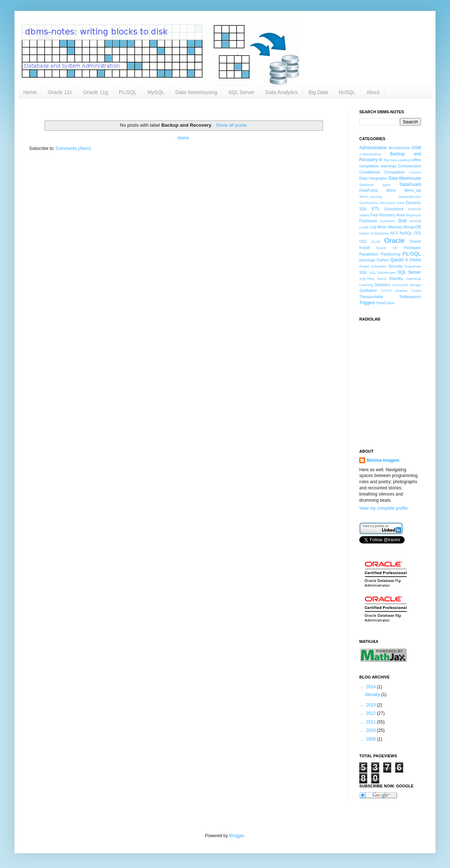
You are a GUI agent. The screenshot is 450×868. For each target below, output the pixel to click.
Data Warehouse (405, 178)
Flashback (368, 221)
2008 (372, 739)
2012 (372, 713)
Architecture (399, 148)
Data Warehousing (196, 92)
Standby (396, 278)
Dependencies (410, 197)
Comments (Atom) (73, 148)
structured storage (407, 285)
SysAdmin (368, 290)
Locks (364, 227)
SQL (363, 272)
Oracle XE (387, 248)
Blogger (236, 836)
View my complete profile (383, 508)
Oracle (395, 241)
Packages (412, 248)
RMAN (415, 260)
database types (375, 185)
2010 (372, 730)
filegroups (413, 215)
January (373, 694)
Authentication (370, 154)
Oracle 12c (60, 92)
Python (383, 260)
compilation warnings (378, 166)
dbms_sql (413, 190)
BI (381, 160)
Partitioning (390, 254)
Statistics (382, 285)
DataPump (369, 190)
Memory (395, 227)
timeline (402, 291)
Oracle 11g (95, 92)
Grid (402, 221)
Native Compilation (374, 233)
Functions (388, 221)
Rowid (364, 266)
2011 (372, 722)
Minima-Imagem (383, 460)
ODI (418, 233)
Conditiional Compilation (382, 172)
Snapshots (413, 266)
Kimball (415, 221)
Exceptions (394, 209)
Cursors (415, 172)
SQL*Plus (367, 279)
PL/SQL (128, 92)
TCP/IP (386, 291)
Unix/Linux (385, 303)
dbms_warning (371, 197)
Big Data (318, 92)
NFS (394, 233)
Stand (382, 279)
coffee (416, 160)
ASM (416, 148)
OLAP (376, 242)
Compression (409, 166)
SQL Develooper (382, 272)
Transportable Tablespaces (390, 297)
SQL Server (242, 92)
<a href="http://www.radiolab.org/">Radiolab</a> (396, 381)
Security (395, 266)
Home (30, 92)
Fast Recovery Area (387, 215)
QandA (397, 260)
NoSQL (347, 92)
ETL (376, 209)
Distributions (369, 203)
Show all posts (231, 125)
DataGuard (410, 184)
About (373, 92)
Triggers (367, 303)
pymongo (367, 260)
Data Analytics (281, 92)
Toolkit (416, 291)
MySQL (156, 92)
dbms (391, 190)
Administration (373, 148)
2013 (372, 705)
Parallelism (369, 254)
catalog (404, 160)
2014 (372, 687)
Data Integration (373, 178)
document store (392, 203)
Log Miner (378, 227)
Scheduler (379, 266)
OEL (363, 241)
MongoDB (412, 227)
